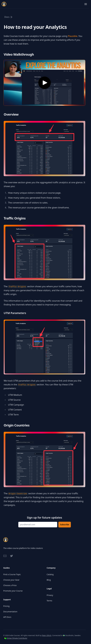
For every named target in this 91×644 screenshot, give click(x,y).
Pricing (6, 606)
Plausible (73, 36)
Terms (49, 601)
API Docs (7, 617)
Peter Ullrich (47, 635)
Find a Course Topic (12, 574)
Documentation (10, 612)
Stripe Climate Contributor (16, 638)
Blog (49, 580)
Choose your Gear (11, 580)
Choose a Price (10, 585)
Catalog (50, 574)
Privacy (50, 595)
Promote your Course (13, 591)
